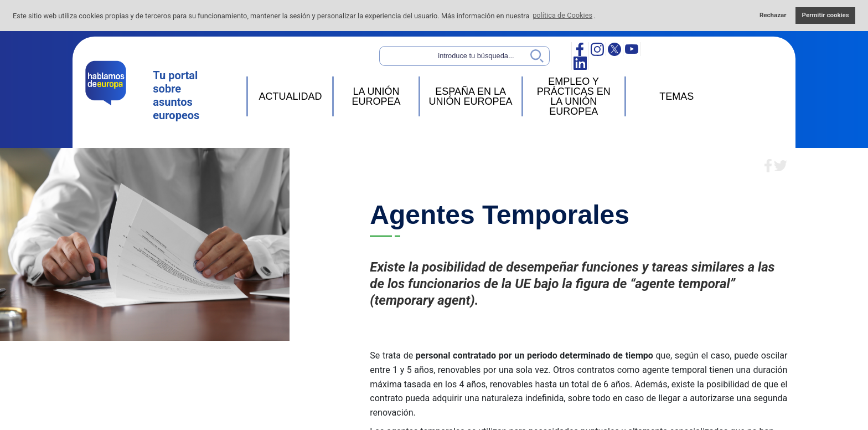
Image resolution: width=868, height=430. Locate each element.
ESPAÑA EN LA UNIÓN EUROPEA (471, 96)
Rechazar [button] (773, 15)
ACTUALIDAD (290, 96)
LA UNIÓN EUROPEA (376, 96)
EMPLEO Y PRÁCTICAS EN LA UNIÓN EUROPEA (574, 96)
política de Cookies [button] (562, 15)
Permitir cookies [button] (826, 15)
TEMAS (676, 96)
